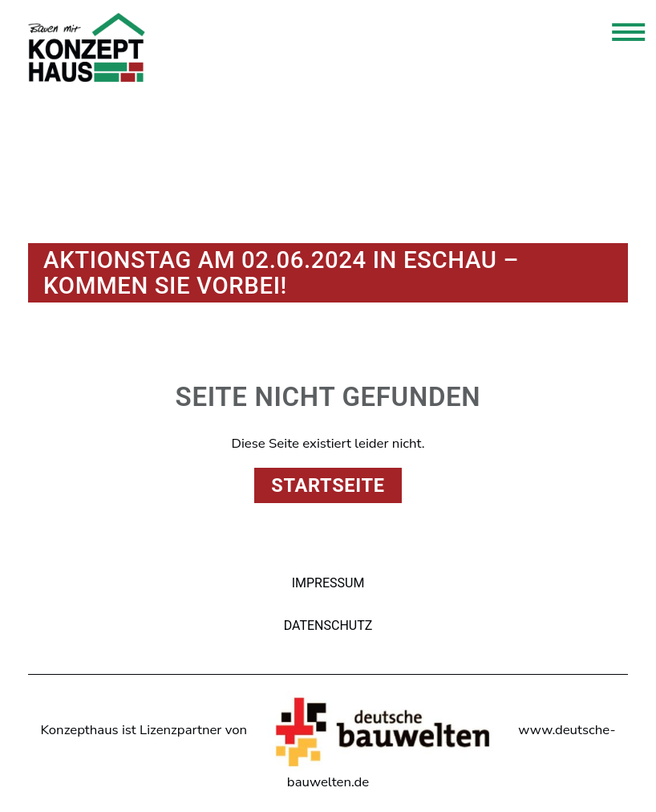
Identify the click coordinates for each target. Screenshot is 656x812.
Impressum (328, 583)
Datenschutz (328, 625)
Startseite (328, 485)
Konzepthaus (87, 47)
